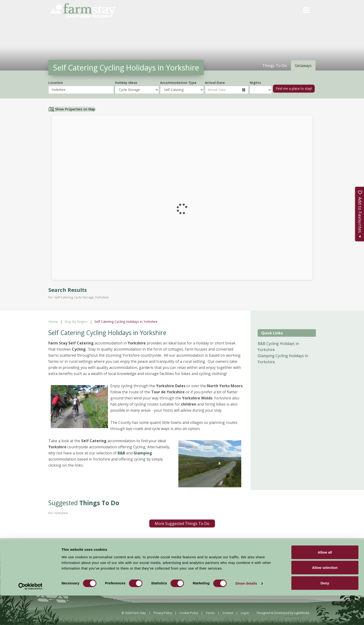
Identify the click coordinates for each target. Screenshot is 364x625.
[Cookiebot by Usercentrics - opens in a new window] (30, 616)
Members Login (270, 565)
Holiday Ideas (126, 83)
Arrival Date (215, 83)
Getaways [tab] (303, 66)
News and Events (182, 564)
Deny (325, 612)
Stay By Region (76, 322)
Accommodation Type (178, 83)
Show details (246, 613)
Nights (255, 83)
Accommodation (151, 564)
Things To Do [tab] (275, 66)
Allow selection (325, 597)
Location (56, 83)
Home (53, 322)
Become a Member (232, 565)
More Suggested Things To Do (182, 523)
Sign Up (332, 544)
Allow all (325, 582)
